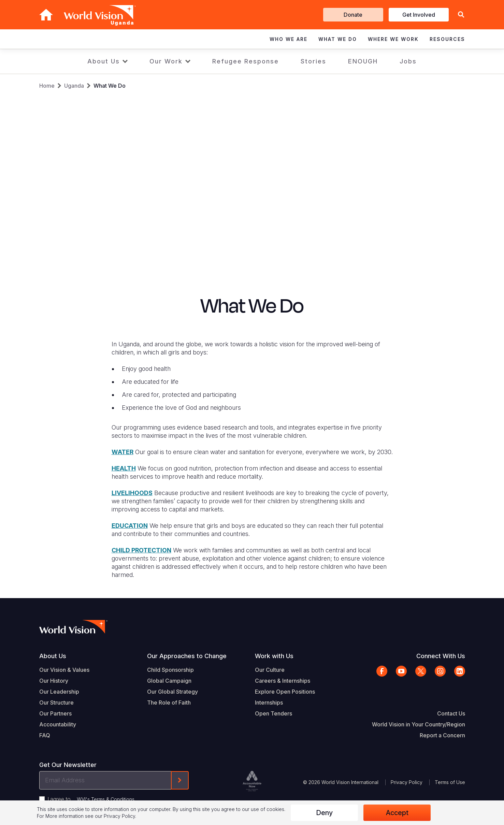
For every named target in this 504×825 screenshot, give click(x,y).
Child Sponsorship (170, 670)
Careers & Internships (283, 681)
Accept (397, 813)
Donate (353, 15)
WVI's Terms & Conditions (106, 799)
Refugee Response (246, 61)
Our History (54, 681)
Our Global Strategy (172, 692)
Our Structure (56, 703)
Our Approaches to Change (187, 656)
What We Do (110, 86)
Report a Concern (442, 735)
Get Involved (419, 15)
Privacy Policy (407, 782)
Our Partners (55, 713)
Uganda (74, 86)
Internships (269, 703)
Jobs (408, 61)
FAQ (45, 735)
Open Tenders (273, 713)
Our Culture (270, 670)
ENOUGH (363, 61)
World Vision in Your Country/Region (419, 724)
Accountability (58, 724)
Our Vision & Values (64, 670)
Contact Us (451, 713)
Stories (313, 61)
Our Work (166, 61)
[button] (461, 15)
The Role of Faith (169, 703)
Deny (324, 813)
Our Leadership (59, 692)
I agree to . (91, 799)
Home (47, 86)
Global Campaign (169, 681)
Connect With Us (441, 656)
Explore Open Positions (285, 692)
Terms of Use (450, 782)
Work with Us (274, 656)
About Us (104, 61)
